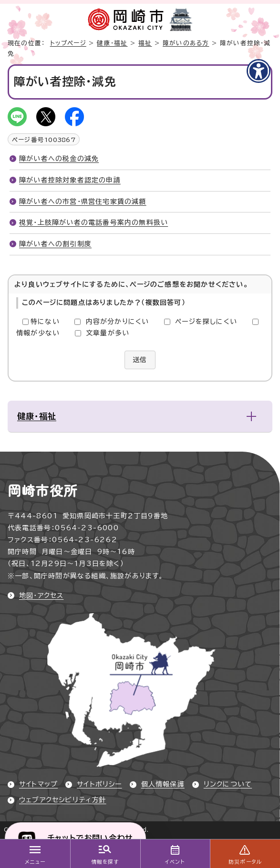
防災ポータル (245, 862)
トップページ (68, 43)
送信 (140, 360)
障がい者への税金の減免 (59, 159)
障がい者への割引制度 (55, 244)
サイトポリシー (99, 784)
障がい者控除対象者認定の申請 (70, 180)
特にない (45, 322)
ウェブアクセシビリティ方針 (63, 800)
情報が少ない (38, 333)
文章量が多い (108, 333)
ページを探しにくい (206, 322)
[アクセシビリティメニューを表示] (259, 71)
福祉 (145, 43)
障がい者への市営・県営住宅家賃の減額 (83, 202)
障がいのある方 (186, 43)
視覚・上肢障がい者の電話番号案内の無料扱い (93, 222)
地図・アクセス (41, 595)
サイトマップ (38, 784)
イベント (175, 862)
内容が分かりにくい (118, 322)
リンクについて (228, 784)
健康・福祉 (112, 43)
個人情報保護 (163, 784)
